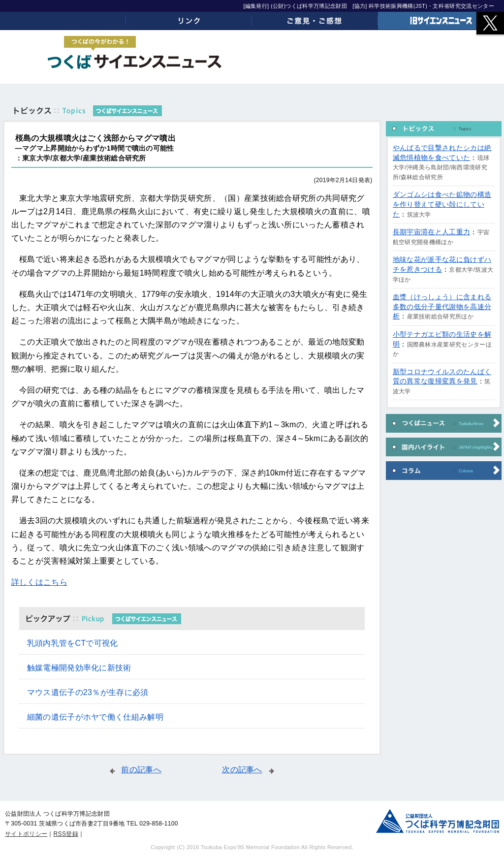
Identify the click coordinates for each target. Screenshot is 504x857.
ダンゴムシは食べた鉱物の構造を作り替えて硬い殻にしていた (442, 204)
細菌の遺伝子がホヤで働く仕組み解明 (95, 717)
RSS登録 (66, 834)
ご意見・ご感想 (315, 21)
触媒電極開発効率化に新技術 (79, 668)
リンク (189, 21)
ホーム (63, 21)
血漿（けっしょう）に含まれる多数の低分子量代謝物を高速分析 (442, 306)
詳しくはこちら (39, 582)
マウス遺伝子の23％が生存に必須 (88, 692)
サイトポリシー (26, 834)
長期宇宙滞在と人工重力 (432, 232)
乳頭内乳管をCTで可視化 (73, 643)
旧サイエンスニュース (441, 21)
